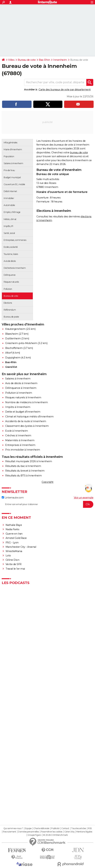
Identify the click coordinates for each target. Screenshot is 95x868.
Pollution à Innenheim (19, 393)
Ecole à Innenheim (17, 431)
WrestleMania (14, 551)
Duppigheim (13, 358)
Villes (11, 60)
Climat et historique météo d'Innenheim (29, 417)
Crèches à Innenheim (18, 435)
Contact (65, 828)
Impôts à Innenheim (18, 407)
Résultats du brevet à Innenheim (25, 471)
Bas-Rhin (44, 60)
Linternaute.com (13, 498)
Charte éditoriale (41, 828)
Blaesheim (12, 334)
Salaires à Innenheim (18, 379)
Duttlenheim (13, 338)
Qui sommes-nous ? (13, 828)
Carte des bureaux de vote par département (65, 90)
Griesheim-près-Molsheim (21, 343)
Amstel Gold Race (16, 538)
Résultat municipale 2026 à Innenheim (29, 461)
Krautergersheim (15, 329)
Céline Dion (12, 560)
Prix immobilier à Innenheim (23, 450)
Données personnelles (28, 832)
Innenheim (60, 60)
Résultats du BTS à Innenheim (23, 476)
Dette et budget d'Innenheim (23, 412)
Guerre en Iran (14, 534)
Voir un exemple (84, 498)
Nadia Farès (12, 529)
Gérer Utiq (69, 832)
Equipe (28, 828)
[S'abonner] (47, 504)
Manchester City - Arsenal (21, 547)
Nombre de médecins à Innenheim (26, 402)
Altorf (8, 353)
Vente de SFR (14, 564)
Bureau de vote (27, 60)
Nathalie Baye (14, 525)
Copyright (47, 482)
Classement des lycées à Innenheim (27, 426)
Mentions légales (84, 832)
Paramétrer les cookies (52, 832)
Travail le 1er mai (15, 569)
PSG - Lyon (12, 543)
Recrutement (10, 832)
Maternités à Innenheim (20, 440)
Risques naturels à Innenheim (23, 397)
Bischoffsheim (14, 348)
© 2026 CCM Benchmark (55, 835)
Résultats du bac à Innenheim (23, 466)
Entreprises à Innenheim (20, 445)
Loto (8, 556)
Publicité (55, 828)
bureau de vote (79, 153)
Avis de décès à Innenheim (21, 383)
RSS (90, 828)
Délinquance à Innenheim (21, 388)
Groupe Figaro (34, 835)
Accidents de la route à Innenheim (26, 421)
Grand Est (11, 367)
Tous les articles (79, 828)
